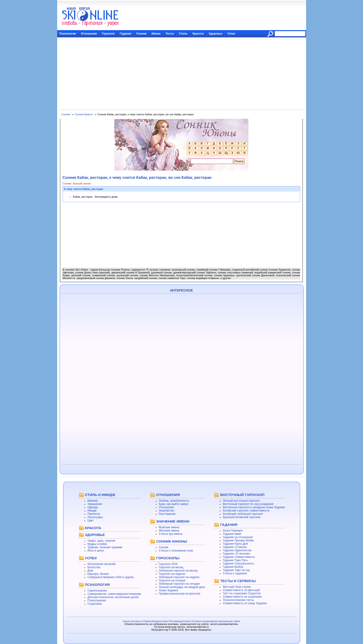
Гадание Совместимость (239, 557)
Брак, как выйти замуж (174, 504)
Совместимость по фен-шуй (241, 590)
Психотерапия (97, 600)
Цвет (91, 520)
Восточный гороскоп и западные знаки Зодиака (254, 507)
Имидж (92, 511)
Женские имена (169, 531)
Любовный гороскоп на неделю (179, 577)
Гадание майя (232, 534)
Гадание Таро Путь (235, 560)
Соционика (95, 604)
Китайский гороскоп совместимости (246, 511)
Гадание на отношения (238, 537)
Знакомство (166, 511)
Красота (198, 34)
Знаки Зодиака (168, 590)
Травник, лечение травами (105, 547)
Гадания (126, 34)
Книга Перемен (233, 531)
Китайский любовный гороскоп (243, 514)
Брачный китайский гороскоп (242, 517)
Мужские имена (169, 527)
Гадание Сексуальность (238, 564)
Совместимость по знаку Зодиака (245, 603)
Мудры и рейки (97, 544)
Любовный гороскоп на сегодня (179, 584)
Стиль (183, 34)
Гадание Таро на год (236, 570)
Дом (90, 571)
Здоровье (216, 34)
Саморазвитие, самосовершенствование (114, 594)
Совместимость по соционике (242, 597)
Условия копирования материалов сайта (216, 621)
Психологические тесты (238, 600)
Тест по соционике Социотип (242, 593)
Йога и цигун (96, 551)
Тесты (170, 34)
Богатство (94, 567)
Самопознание (97, 591)
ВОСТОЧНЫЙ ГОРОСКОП (242, 495)
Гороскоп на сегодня (172, 580)
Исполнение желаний (102, 564)
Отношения (89, 34)
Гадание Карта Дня (235, 544)
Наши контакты (132, 621)
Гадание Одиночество (237, 550)
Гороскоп (108, 34)
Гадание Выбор (233, 567)
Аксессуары (95, 517)
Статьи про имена (171, 534)
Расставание (167, 514)
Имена (156, 34)
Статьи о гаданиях (235, 573)
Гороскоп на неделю (172, 574)
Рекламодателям (179, 621)
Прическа (94, 514)
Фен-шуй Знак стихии (237, 587)
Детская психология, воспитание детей (113, 597)
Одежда (93, 507)
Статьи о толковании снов (176, 551)
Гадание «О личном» (237, 554)
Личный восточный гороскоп (241, 501)
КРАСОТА (93, 528)
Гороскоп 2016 (168, 564)
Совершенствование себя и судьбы (111, 577)
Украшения (95, 504)
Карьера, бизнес (98, 574)
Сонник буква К (84, 114)
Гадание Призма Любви (238, 540)
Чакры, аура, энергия (101, 541)
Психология (68, 34)
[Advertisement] (182, 75)
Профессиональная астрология (180, 594)
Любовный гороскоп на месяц (178, 571)
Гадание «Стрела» (235, 547)
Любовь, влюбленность (174, 501)
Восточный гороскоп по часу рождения (248, 504)
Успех (231, 34)
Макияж (93, 501)
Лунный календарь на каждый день (182, 587)
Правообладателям (155, 621)
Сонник (141, 34)
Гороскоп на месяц (171, 567)
